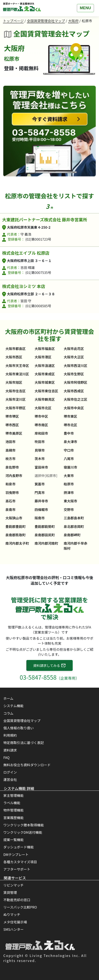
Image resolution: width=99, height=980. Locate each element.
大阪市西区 (14, 357)
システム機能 (13, 706)
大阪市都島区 (16, 349)
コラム (8, 713)
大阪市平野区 (16, 408)
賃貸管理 (10, 892)
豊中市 (69, 433)
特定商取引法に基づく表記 (24, 743)
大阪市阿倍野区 (76, 382)
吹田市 (40, 442)
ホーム (8, 698)
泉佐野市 (12, 467)
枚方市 (11, 459)
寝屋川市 (71, 467)
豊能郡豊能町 (16, 526)
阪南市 (40, 518)
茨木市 (40, 459)
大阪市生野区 (74, 374)
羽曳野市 (12, 493)
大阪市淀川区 (16, 399)
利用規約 (10, 735)
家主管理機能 (13, 795)
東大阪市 (71, 501)
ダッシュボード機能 (19, 847)
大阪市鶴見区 (45, 399)
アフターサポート (17, 869)
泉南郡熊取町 (16, 535)
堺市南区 (41, 425)
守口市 (69, 450)
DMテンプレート (16, 854)
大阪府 (73, 21)
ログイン (10, 772)
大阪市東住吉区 (46, 391)
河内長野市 (14, 476)
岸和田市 (41, 433)
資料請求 (10, 750)
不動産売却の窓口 (17, 900)
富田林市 (41, 467)
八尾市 (69, 459)
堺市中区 (41, 416)
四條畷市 (41, 509)
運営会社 (10, 779)
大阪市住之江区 (76, 399)
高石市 (11, 501)
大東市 (69, 476)
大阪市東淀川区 (17, 374)
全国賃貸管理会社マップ (46, 21)
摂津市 (69, 493)
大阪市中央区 (74, 408)
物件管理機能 (13, 810)
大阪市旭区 (14, 382)
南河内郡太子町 (17, 543)
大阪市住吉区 (16, 391)
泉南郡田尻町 (45, 535)
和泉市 (11, 484)
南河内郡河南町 (46, 543)
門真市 (40, 493)
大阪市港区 (43, 357)
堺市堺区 (12, 416)
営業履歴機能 (13, 818)
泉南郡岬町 (72, 535)
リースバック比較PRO (20, 907)
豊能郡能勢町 (45, 526)
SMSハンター (13, 929)
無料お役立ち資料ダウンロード (27, 765)
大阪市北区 (43, 408)
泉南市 (11, 509)
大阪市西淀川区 (76, 366)
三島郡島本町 (74, 518)
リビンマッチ (13, 885)
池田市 (11, 442)
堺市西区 (12, 425)
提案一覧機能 (13, 840)
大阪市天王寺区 (17, 366)
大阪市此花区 (74, 349)
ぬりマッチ (12, 914)
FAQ (7, 757)
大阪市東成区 (45, 374)
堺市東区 (71, 416)
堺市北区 (71, 425)
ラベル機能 (12, 803)
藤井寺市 (41, 501)
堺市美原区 (14, 433)
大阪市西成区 (74, 391)
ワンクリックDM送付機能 (23, 832)
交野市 (69, 509)
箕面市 (40, 484)
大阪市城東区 (45, 382)
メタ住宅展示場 (15, 922)
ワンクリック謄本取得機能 (24, 825)
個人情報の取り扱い (19, 728)
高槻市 (11, 450)
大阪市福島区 (45, 349)
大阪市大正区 (74, 357)
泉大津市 (71, 442)
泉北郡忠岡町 (74, 526)
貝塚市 (40, 450)
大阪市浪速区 (45, 366)
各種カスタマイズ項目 (20, 862)
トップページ (13, 21)
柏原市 (69, 484)
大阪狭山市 (14, 518)
